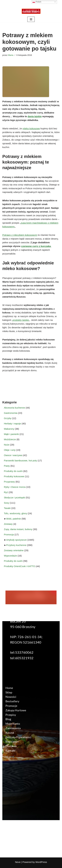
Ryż (6, 492)
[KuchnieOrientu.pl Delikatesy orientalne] (31, 11)
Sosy (6, 503)
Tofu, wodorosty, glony (15, 513)
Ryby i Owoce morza (15, 487)
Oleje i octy (10, 450)
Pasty (7, 466)
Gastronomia (11, 413)
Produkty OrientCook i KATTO (20, 566)
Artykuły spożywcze (16, 540)
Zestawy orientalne (14, 550)
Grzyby (8, 418)
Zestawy (8, 524)
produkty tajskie (21, 320)
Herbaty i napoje (12, 424)
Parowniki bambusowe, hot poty (20, 461)
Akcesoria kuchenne (14, 408)
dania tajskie (35, 116)
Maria (11, 55)
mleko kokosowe (31, 128)
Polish (37, 2)
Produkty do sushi (13, 471)
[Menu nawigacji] (31, 19)
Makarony (9, 429)
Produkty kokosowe (14, 476)
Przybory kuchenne (16, 545)
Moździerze (10, 439)
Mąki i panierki (11, 434)
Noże (7, 445)
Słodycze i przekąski (15, 497)
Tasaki (7, 508)
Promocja (9, 534)
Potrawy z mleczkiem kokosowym (20, 235)
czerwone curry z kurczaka (36, 246)
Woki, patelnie (14, 519)
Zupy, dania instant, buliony (18, 529)
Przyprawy (9, 482)
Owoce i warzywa (13, 455)
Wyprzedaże (10, 556)
